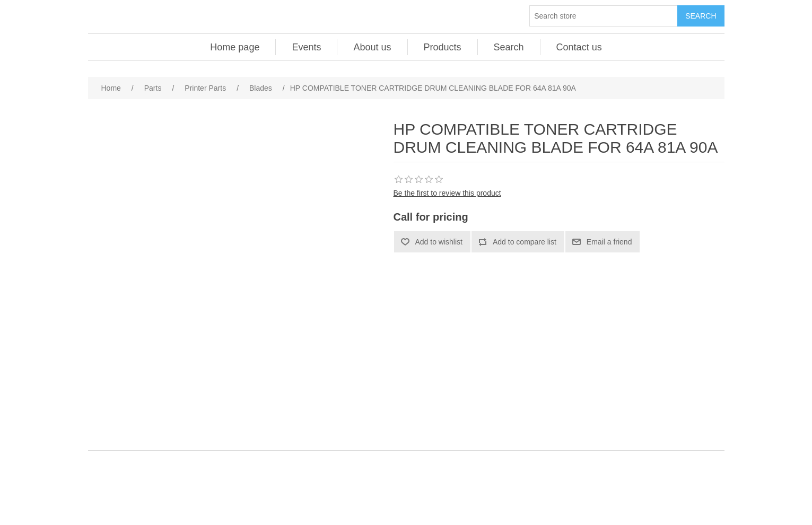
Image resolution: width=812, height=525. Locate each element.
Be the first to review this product (447, 193)
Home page (235, 47)
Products (443, 47)
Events (306, 47)
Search (509, 47)
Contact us (579, 47)
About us (372, 47)
